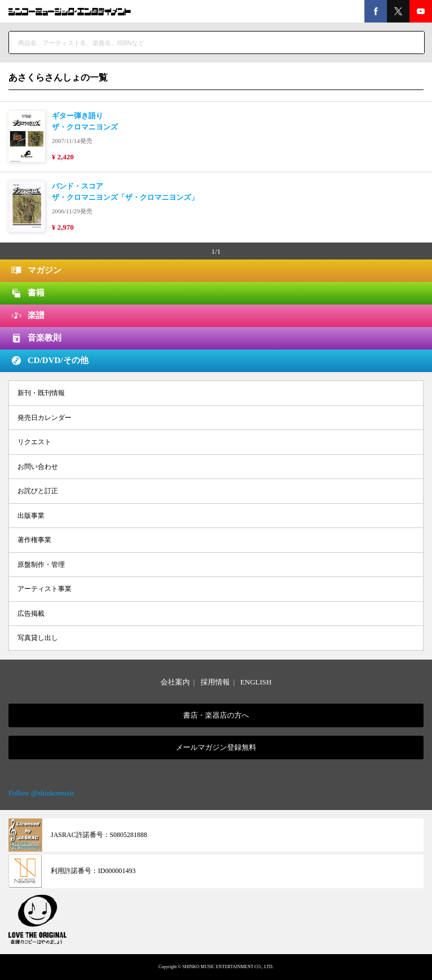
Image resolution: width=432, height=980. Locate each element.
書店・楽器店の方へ (216, 715)
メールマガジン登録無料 (216, 747)
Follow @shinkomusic (42, 793)
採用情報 (215, 682)
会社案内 (175, 682)
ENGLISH (256, 682)
